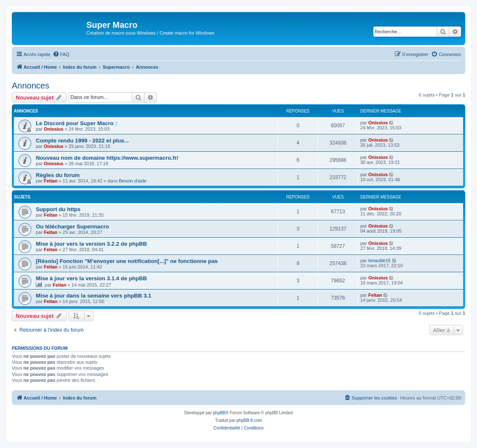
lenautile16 (379, 260)
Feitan (51, 181)
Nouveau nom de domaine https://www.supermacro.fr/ (107, 158)
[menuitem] (61, 54)
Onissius (54, 129)
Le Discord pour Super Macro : (76, 123)
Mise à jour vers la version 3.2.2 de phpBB (91, 244)
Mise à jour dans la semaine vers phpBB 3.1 (94, 296)
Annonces (31, 86)
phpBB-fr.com (249, 420)
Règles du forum (58, 175)
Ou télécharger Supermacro (72, 227)
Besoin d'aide (133, 181)
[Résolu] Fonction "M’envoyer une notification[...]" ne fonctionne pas (127, 261)
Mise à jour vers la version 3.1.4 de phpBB (91, 278)
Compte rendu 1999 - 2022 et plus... (82, 141)
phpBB (219, 413)
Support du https (58, 209)
